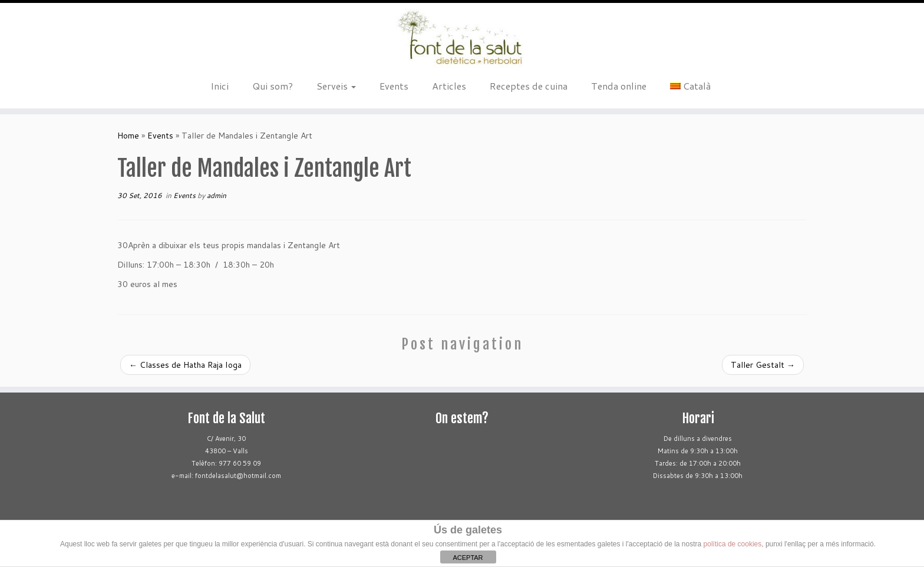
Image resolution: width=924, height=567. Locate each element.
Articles (449, 86)
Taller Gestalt (763, 365)
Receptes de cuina (529, 86)
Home (128, 136)
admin (217, 195)
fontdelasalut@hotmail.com (238, 476)
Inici (220, 86)
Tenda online (619, 86)
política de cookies (733, 544)
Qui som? (273, 86)
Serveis (336, 86)
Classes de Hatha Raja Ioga (185, 365)
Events (394, 86)
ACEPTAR (468, 558)
